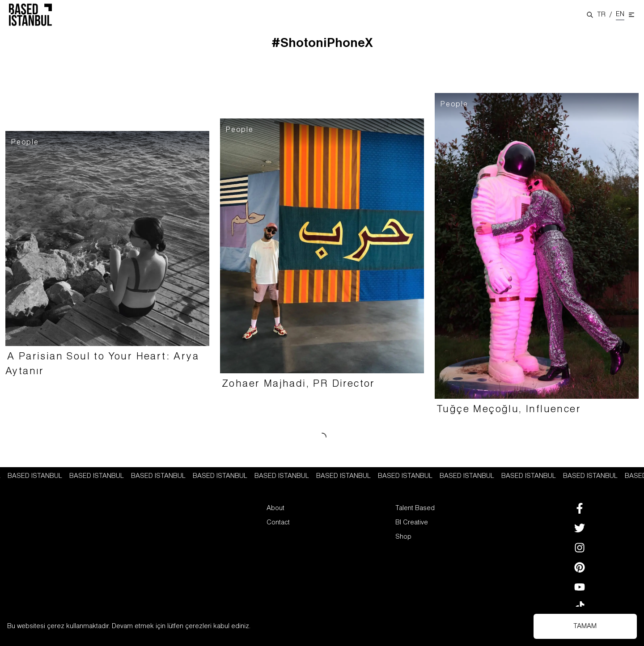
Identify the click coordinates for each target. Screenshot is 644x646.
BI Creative (412, 523)
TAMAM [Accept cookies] (585, 626)
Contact (278, 523)
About (275, 508)
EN (620, 14)
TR (601, 15)
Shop (403, 537)
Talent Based (415, 508)
